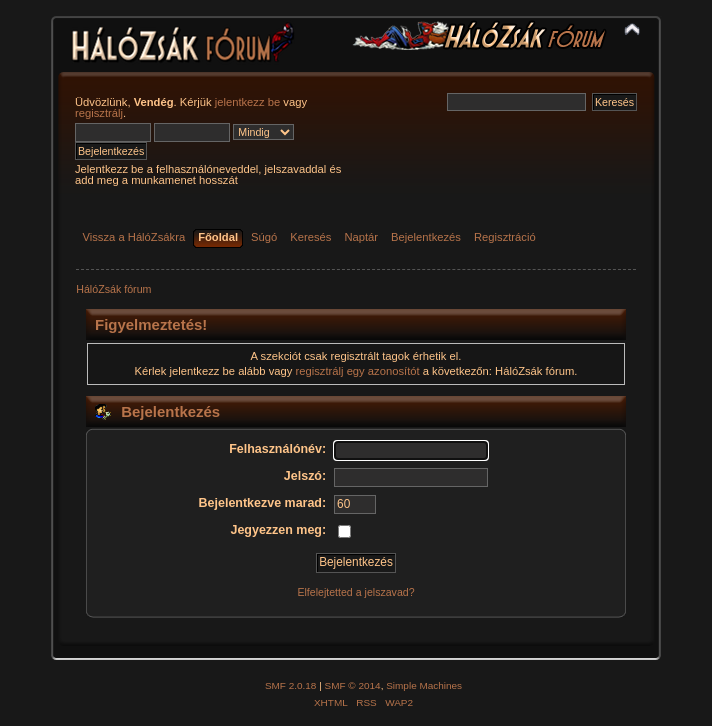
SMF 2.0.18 (291, 685)
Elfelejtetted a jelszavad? (355, 592)
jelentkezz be (247, 102)
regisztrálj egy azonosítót (358, 371)
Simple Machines (424, 685)
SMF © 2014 (353, 685)
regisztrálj (99, 113)
